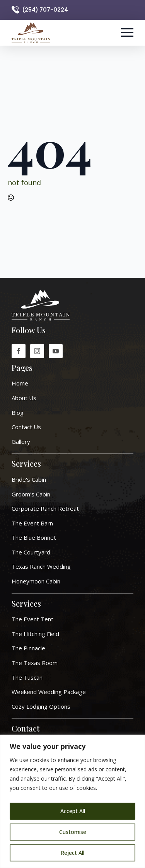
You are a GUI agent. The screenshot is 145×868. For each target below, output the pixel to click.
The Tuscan (27, 677)
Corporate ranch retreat (45, 508)
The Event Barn (32, 523)
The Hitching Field (35, 634)
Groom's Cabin (31, 494)
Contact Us (26, 427)
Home (20, 383)
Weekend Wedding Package (49, 692)
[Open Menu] (127, 32)
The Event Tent (32, 619)
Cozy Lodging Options (41, 706)
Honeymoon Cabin (36, 581)
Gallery (21, 442)
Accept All (73, 811)
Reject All (72, 853)
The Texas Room (35, 663)
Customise (73, 832)
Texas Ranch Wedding (41, 566)
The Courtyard (31, 552)
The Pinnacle (28, 648)
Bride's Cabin (29, 479)
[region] (72, 801)
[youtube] (56, 351)
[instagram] (37, 351)
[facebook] (19, 351)
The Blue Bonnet (34, 537)
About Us (24, 398)
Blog (18, 413)
